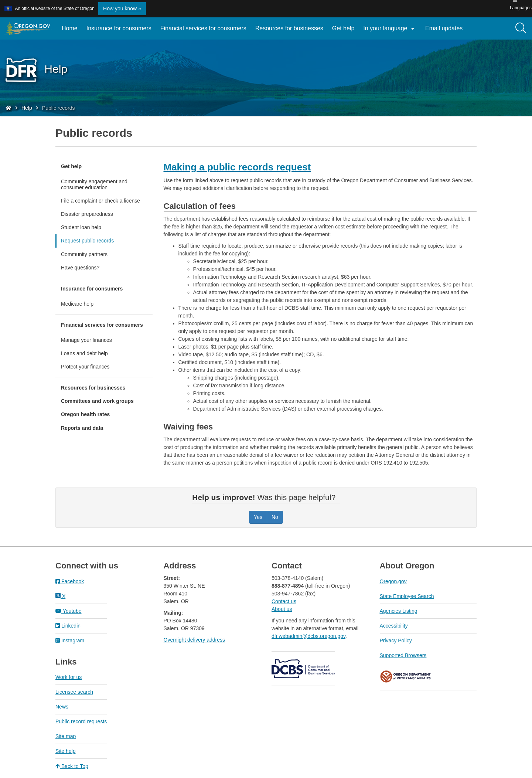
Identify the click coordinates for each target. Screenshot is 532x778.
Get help (343, 28)
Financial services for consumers (203, 28)
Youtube (69, 611)
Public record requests (81, 721)
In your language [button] (390, 29)
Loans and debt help (84, 353)
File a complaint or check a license (100, 201)
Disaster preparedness (87, 214)
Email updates (446, 31)
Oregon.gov (393, 581)
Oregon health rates (85, 414)
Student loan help (81, 227)
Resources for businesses (289, 28)
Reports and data (82, 428)
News (62, 707)
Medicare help (77, 304)
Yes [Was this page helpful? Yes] (258, 517)
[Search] (521, 28)
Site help (65, 751)
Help (27, 108)
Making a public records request (237, 167)
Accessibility (394, 626)
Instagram (70, 641)
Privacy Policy (396, 641)
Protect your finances (85, 367)
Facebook (70, 581)
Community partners (84, 254)
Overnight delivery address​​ (195, 640)
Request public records (87, 241)
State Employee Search (407, 596)
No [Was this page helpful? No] (275, 517)
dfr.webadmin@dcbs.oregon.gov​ (308, 636)
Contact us (284, 601)
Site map (66, 736)
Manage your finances (86, 340)
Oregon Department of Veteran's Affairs (406, 677)
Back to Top (72, 766)
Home (70, 28)
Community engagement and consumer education (94, 184)
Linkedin (68, 626)
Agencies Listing (399, 611)
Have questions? (80, 268)
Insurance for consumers (119, 28)
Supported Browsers (403, 655)
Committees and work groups (97, 401)
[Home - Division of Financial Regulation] (8, 108)
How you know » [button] (122, 9)
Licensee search (74, 692)
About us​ (282, 609)
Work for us (69, 677)
